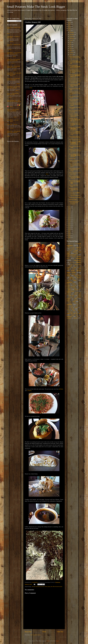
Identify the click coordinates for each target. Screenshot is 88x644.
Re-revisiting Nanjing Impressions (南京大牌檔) (75, 62)
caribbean (74, 257)
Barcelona (69, 252)
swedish (79, 309)
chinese (78, 258)
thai (76, 312)
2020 (69, 209)
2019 (69, 211)
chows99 (9, 110)
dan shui (17, 120)
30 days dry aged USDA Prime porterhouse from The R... (75, 165)
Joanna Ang (10, 27)
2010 (69, 229)
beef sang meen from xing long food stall (14, 53)
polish (80, 302)
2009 (69, 231)
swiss (69, 311)
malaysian (77, 290)
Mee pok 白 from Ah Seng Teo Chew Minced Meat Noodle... (75, 104)
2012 (69, 225)
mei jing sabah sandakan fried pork (14, 74)
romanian (78, 305)
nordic (69, 297)
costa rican (72, 262)
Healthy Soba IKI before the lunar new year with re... (75, 58)
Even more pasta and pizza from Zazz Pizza (75, 81)
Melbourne (69, 293)
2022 (69, 31)
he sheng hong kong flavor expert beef (13, 67)
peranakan (76, 300)
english (70, 266)
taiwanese (71, 312)
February (72, 53)
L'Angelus (29, 391)
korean (74, 284)
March (71, 51)
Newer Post (28, 632)
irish (78, 279)
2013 (69, 223)
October (71, 36)
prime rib (76, 303)
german (73, 274)
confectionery (78, 260)
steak (73, 309)
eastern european (78, 264)
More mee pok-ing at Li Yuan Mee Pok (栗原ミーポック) (75, 177)
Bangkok (76, 250)
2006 (69, 237)
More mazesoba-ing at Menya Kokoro (74, 100)
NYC (73, 297)
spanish (76, 307)
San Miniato (77, 306)
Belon (47, 174)
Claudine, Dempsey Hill (74, 79)
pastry (49, 586)
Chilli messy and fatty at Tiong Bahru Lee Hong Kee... (75, 93)
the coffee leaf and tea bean (56, 586)
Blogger (57, 641)
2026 (69, 23)
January (71, 55)
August (71, 40)
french (46, 586)
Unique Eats (74, 315)
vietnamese (69, 318)
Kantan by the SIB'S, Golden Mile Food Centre (74, 190)
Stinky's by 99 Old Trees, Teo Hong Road (74, 161)
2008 (69, 233)
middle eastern (78, 294)
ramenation (70, 305)
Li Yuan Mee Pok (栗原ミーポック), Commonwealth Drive (75, 194)
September (72, 38)
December (72, 32)
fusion (68, 274)
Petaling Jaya (69, 302)
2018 (69, 213)
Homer (68, 276)
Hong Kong (78, 276)
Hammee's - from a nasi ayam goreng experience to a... (75, 151)
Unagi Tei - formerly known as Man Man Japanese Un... (74, 115)
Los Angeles (75, 288)
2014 (69, 221)
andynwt (48, 641)
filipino (75, 267)
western (75, 318)
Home (44, 632)
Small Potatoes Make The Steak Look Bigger (36, 7)
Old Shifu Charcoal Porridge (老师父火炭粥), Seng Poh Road (75, 120)
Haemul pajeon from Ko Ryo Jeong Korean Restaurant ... (74, 203)
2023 (69, 29)
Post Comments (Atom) (35, 635)
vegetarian (69, 317)
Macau (80, 288)
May (71, 46)
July (71, 42)
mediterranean (70, 291)
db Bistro (61, 389)
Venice (78, 317)
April (71, 49)
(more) (9, 33)
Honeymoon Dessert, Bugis (75, 197)
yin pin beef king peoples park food (13, 87)
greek (78, 274)
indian (71, 277)
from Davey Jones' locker (74, 272)
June (71, 44)
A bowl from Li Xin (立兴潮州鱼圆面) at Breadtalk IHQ (75, 129)
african (69, 247)
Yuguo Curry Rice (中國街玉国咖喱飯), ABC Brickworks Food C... (75, 143)
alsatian (73, 247)
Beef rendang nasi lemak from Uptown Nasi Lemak (74, 170)
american (79, 247)
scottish (68, 308)
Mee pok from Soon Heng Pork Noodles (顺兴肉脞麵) (75, 182)
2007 (69, 235)
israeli (68, 280)
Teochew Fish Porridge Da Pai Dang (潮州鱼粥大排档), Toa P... (75, 76)
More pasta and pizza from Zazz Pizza (75, 111)
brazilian (77, 254)
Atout (31, 88)
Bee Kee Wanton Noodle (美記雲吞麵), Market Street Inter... (75, 155)
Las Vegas (75, 285)
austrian (71, 250)
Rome (68, 306)
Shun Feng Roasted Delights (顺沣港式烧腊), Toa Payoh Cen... (75, 67)
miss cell (71, 296)
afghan (80, 246)
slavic (72, 308)
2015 (69, 219)
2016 (69, 217)
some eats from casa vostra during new (14, 101)
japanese (70, 282)
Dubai (72, 264)
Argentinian (72, 249)
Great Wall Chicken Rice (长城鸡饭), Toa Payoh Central (75, 124)
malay (69, 290)
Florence (73, 269)
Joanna (9, 93)
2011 (69, 227)
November (72, 34)
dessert (43, 586)
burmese (68, 257)
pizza (74, 302)
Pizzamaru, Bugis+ (73, 199)
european (69, 267)
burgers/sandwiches (72, 255)
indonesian (79, 277)
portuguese (70, 303)
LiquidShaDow (10, 36)
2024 (69, 27)
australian (79, 249)
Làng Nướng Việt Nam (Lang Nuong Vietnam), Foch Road (75, 71)
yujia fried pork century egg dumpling (13, 110)
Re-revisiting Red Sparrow (75, 140)
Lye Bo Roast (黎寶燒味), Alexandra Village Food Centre (75, 133)
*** (72, 244)
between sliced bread (36, 586)
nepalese (79, 296)
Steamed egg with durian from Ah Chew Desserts (75, 137)
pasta (76, 299)
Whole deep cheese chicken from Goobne (75, 173)
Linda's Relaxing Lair (12, 100)
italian (75, 280)
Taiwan (79, 310)
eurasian (77, 266)
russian (72, 306)
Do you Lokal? (72, 158)
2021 (69, 207)
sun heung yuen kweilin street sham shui (14, 132)
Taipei (74, 310)
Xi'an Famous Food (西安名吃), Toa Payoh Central (75, 85)
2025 (69, 25)
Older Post (60, 632)
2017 (69, 215)
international (72, 279)
